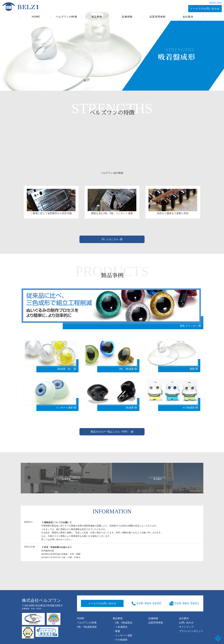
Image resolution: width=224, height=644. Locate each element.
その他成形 (121, 634)
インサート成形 (124, 630)
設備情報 (127, 17)
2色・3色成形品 (124, 617)
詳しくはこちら (110, 236)
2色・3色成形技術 (87, 621)
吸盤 (118, 625)
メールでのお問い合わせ (187, 9)
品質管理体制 (157, 17)
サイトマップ (186, 621)
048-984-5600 (149, 598)
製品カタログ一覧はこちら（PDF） (110, 426)
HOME (36, 17)
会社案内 (188, 17)
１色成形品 (121, 621)
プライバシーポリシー (191, 625)
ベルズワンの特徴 (66, 17)
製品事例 (97, 17)
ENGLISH (198, 3)
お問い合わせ (186, 617)
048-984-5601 (187, 598)
